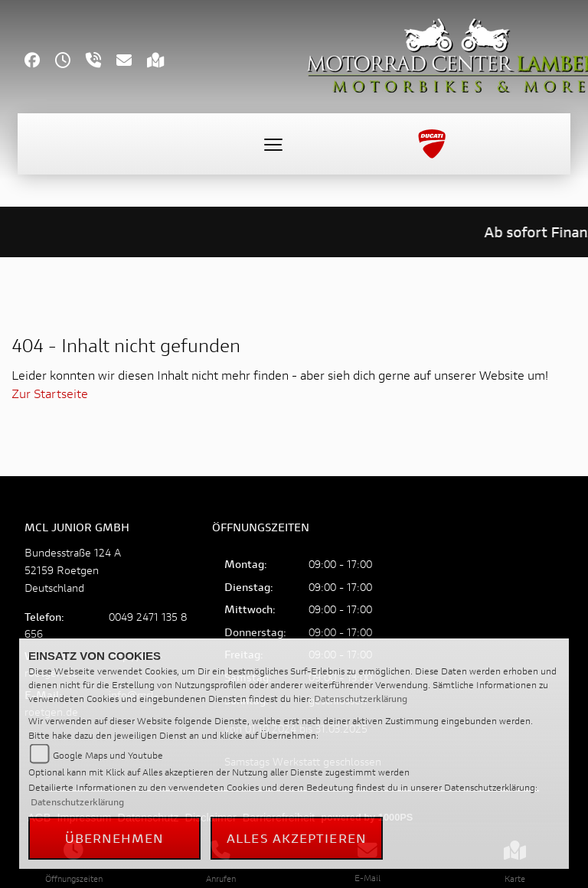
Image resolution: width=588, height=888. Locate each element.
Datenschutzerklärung (361, 699)
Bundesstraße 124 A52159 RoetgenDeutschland (73, 570)
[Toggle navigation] (273, 144)
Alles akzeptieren (297, 838)
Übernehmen (115, 838)
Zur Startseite (50, 393)
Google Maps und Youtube (108, 755)
